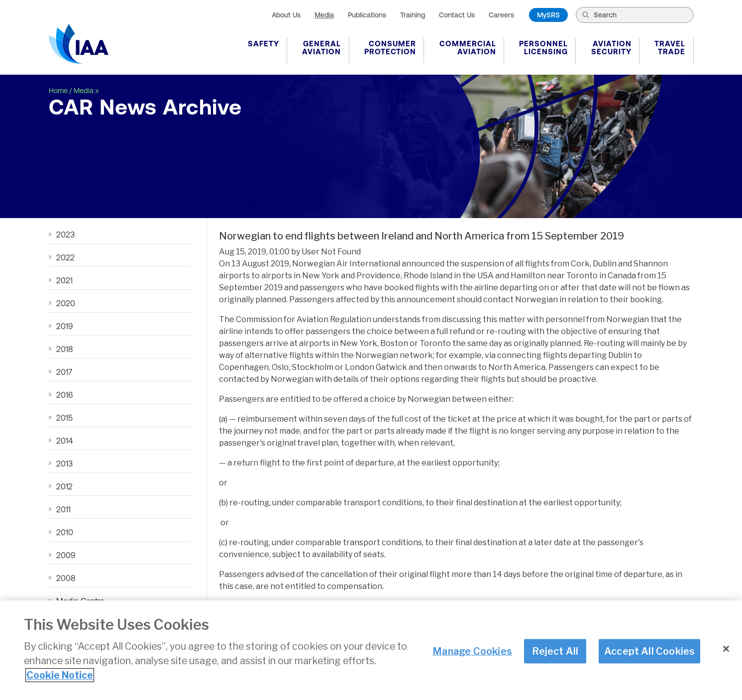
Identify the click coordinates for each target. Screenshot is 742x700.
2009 (66, 555)
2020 (66, 303)
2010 (65, 532)
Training (413, 15)
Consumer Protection (390, 48)
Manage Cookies (472, 651)
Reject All (555, 651)
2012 (64, 486)
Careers (501, 15)
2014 (64, 441)
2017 (64, 372)
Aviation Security (611, 48)
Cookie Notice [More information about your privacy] (60, 675)
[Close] (726, 649)
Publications (367, 15)
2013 (64, 464)
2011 (63, 509)
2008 (66, 578)
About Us (286, 15)
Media (324, 15)
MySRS (548, 15)
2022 (65, 257)
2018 (64, 349)
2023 (65, 234)
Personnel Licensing (543, 48)
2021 (64, 280)
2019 (64, 326)
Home (58, 91)
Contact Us (457, 15)
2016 (64, 395)
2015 (64, 418)
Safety (264, 44)
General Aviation (321, 48)
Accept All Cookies (650, 651)
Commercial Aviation (468, 48)
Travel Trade (670, 48)
